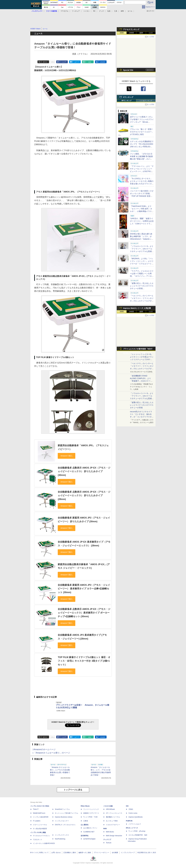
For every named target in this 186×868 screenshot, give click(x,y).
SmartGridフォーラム (62, 809)
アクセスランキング (131, 29)
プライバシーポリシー (101, 853)
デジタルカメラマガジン (41, 836)
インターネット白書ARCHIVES (44, 843)
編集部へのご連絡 (85, 853)
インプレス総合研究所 (41, 817)
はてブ (77, 62)
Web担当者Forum (39, 813)
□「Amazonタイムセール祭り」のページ (51, 753)
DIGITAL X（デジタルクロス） (66, 825)
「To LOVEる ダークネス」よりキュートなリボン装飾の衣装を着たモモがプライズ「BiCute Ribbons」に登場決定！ (142, 184)
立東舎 (86, 821)
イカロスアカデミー (113, 825)
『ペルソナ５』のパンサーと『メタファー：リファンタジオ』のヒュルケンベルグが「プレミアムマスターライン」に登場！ (142, 369)
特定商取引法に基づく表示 (147, 853)
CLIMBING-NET (89, 832)
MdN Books (110, 832)
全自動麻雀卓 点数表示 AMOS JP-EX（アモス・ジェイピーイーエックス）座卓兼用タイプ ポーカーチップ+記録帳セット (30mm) (84, 613)
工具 (116, 11)
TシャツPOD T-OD (90, 817)
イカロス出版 (108, 806)
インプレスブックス (62, 835)
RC (94, 11)
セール (130, 11)
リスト (53, 62)
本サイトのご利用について (39, 853)
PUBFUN (129, 821)
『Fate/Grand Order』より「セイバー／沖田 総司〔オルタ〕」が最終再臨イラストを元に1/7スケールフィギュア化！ (142, 211)
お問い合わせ (56, 853)
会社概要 (115, 853)
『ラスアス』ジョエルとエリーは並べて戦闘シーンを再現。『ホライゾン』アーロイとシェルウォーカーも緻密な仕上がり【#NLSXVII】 (142, 276)
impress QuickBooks (136, 817)
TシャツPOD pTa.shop (137, 831)
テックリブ (107, 840)
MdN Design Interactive (114, 836)
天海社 (131, 809)
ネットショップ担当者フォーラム (67, 813)
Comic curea (133, 813)
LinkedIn (103, 62)
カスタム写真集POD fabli (138, 835)
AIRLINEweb (110, 809)
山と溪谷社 (85, 825)
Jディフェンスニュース (114, 813)
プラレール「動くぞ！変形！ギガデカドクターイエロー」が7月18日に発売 (142, 132)
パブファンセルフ (135, 824)
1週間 (141, 33)
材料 (122, 11)
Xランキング (128, 97)
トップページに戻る (73, 790)
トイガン (87, 11)
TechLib (109, 843)
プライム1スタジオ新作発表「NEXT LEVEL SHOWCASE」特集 (138, 349)
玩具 (109, 11)
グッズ (101, 11)
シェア (64, 62)
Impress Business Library (64, 817)
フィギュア (76, 11)
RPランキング (127, 101)
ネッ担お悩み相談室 (40, 829)
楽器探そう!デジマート (91, 813)
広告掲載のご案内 (70, 853)
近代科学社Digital (89, 839)
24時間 (131, 33)
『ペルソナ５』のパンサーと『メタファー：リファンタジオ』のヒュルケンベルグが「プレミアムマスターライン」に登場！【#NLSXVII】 (142, 301)
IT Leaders (37, 821)
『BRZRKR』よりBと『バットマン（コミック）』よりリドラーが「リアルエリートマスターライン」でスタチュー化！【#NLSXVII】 (142, 264)
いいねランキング (146, 101)
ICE (127, 806)
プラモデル (64, 11)
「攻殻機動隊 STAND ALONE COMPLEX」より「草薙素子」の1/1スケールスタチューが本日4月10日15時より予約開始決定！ (142, 381)
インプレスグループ (128, 853)
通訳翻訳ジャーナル (113, 817)
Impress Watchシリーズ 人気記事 (137, 308)
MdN (105, 829)
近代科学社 (85, 836)
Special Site (128, 70)
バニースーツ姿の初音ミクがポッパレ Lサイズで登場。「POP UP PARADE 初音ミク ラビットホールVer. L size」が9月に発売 (142, 196)
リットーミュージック (91, 809)
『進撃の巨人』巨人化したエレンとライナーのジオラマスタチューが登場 (142, 405)
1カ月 (151, 33)
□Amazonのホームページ (44, 749)
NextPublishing (60, 839)
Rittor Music (85, 806)
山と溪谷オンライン (90, 828)
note (90, 62)
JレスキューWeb (112, 821)
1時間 (122, 33)
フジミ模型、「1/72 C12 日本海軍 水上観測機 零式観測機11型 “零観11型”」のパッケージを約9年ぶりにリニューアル (141, 159)
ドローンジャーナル (40, 825)
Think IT (36, 809)
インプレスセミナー (62, 821)
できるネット (38, 840)
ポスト (45, 62)
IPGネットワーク (132, 828)
